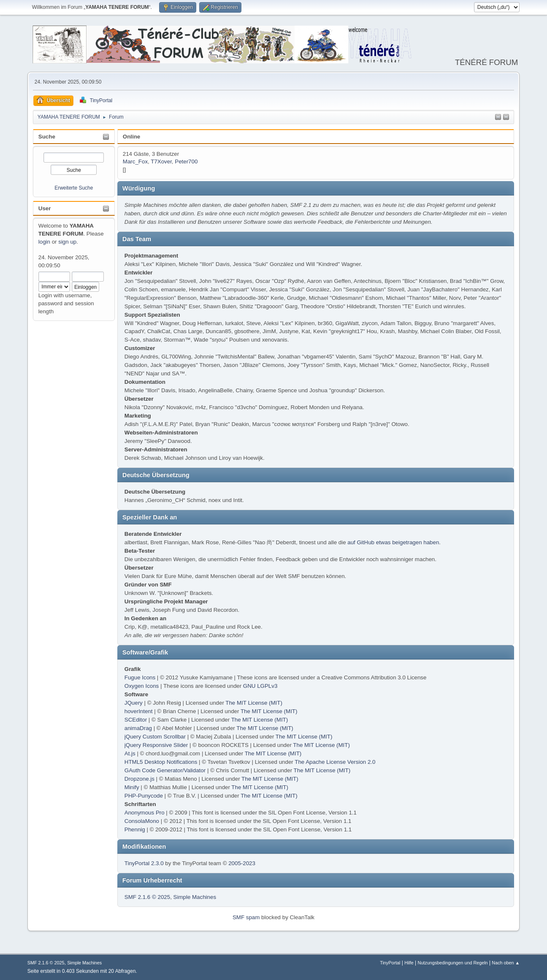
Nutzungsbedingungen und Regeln (453, 963)
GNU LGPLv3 (260, 686)
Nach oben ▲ (506, 963)
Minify (132, 787)
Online (131, 137)
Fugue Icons (140, 677)
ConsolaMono (142, 821)
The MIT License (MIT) (254, 703)
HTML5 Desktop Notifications (161, 762)
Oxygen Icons (142, 686)
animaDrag (138, 728)
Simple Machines (195, 897)
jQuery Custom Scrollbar (155, 737)
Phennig (135, 829)
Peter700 (186, 162)
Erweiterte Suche (74, 188)
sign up (67, 242)
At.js (130, 753)
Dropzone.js (139, 779)
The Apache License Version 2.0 (335, 762)
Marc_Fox (135, 162)
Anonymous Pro (145, 813)
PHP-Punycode (144, 796)
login (44, 242)
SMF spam (246, 917)
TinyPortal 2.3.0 (144, 863)
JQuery (134, 703)
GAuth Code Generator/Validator (165, 770)
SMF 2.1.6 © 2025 (147, 897)
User (45, 208)
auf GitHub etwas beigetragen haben (393, 542)
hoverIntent (139, 711)
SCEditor (136, 720)
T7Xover (161, 162)
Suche (47, 137)
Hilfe (409, 963)
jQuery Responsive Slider (156, 745)
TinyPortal (390, 963)
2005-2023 (242, 863)
